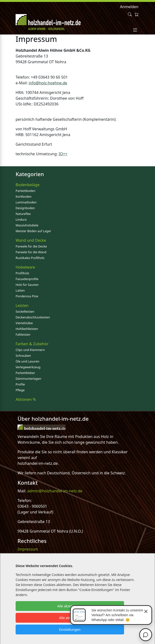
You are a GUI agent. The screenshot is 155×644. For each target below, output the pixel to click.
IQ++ (63, 154)
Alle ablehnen (70, 618)
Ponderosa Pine (27, 296)
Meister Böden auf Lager (33, 231)
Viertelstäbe (24, 323)
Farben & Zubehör (32, 344)
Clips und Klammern (30, 350)
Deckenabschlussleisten (33, 317)
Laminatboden (26, 202)
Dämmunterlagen (28, 379)
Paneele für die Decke (31, 246)
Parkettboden (25, 191)
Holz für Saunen (27, 285)
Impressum (28, 549)
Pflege (20, 390)
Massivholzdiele (27, 225)
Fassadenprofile (27, 279)
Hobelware (25, 267)
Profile (20, 384)
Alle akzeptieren (70, 606)
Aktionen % (26, 399)
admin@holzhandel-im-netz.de (55, 491)
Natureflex (23, 214)
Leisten (22, 305)
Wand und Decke (31, 240)
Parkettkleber (25, 373)
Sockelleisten (25, 311)
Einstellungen (70, 630)
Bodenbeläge (28, 185)
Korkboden (24, 196)
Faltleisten (23, 334)
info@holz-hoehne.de (48, 83)
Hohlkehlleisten (27, 329)
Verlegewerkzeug (28, 367)
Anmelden (129, 7)
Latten (20, 290)
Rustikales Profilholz (30, 258)
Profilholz (22, 273)
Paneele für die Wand (31, 252)
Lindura (21, 219)
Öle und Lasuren (27, 361)
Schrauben (23, 356)
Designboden (25, 208)
